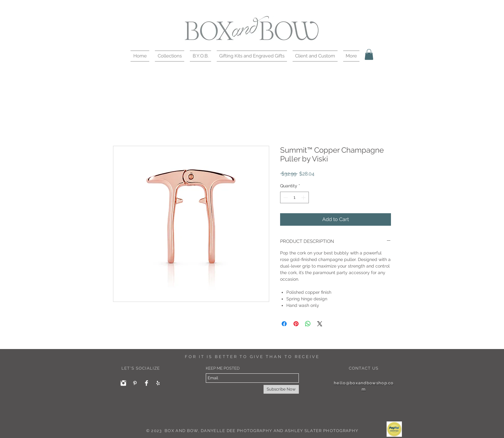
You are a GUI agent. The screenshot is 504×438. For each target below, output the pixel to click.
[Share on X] (320, 324)
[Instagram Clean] (123, 383)
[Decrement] (285, 197)
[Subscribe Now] (281, 389)
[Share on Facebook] (284, 324)
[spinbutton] (294, 197)
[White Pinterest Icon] (135, 383)
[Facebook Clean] (146, 383)
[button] (170, 56)
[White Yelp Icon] (158, 383)
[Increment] (304, 197)
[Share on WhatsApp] (308, 324)
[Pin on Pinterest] (296, 324)
